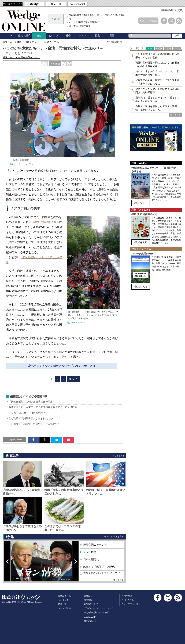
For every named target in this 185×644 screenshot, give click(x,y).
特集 (97, 35)
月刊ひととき (128, 600)
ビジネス (54, 35)
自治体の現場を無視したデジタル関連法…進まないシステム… (156, 108)
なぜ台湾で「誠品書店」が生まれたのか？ (32, 418)
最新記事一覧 (64, 596)
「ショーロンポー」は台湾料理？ (27, 413)
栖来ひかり (21, 57)
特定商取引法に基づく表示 (96, 613)
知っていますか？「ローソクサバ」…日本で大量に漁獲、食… (157, 73)
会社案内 (88, 596)
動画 (112, 35)
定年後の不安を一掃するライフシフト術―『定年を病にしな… (157, 82)
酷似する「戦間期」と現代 (99, 567)
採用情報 (88, 600)
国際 (39, 36)
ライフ (83, 35)
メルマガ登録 (149, 21)
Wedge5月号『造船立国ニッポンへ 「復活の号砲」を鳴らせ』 (97, 17)
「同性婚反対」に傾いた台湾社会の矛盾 (31, 402)
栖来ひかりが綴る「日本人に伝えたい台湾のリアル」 (32, 42)
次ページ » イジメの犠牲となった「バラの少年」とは (62, 366)
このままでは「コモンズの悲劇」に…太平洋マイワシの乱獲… (157, 56)
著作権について (91, 604)
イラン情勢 (21, 579)
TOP (10, 35)
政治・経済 (24, 35)
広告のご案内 (90, 617)
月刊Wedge (127, 596)
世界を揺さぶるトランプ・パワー (102, 575)
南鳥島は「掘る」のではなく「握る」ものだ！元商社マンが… (157, 99)
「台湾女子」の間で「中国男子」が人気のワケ (34, 424)
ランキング (63, 600)
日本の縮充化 (91, 559)
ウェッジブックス (130, 604)
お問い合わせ (90, 621)
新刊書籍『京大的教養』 (81, 26)
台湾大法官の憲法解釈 (45, 222)
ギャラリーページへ (24, 164)
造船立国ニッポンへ (95, 545)
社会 (68, 35)
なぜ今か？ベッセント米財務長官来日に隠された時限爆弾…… (157, 91)
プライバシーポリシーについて (98, 608)
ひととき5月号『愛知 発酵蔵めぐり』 (87, 22)
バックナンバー (14, 440)
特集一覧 (62, 604)
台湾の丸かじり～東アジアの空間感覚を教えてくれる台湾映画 (43, 407)
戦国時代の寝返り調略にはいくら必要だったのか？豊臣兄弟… (157, 64)
